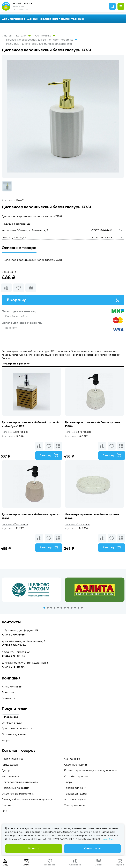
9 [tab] (72, 608)
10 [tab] (75, 608)
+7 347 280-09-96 (102, 230)
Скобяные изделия (76, 765)
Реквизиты (8, 698)
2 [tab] (48, 608)
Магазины (11, 717)
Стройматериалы (76, 776)
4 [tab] (55, 608)
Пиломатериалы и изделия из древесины (91, 770)
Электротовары (75, 805)
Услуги (6, 740)
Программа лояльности (17, 728)
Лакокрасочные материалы (20, 782)
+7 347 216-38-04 (13, 667)
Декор (6, 770)
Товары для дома (75, 794)
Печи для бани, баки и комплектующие (27, 799)
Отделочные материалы (18, 794)
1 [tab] (44, 608)
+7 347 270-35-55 (13, 635)
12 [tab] (82, 608)
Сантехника (45, 36)
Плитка (6, 805)
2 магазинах (15, 432)
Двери (68, 782)
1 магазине (77, 524)
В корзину (63, 300)
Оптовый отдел (12, 723)
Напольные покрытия (15, 788)
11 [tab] (78, 608)
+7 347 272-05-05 (102, 238)
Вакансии (8, 692)
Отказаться (92, 848)
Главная (7, 36)
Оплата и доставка (14, 734)
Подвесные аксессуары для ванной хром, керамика (42, 40)
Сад (4, 811)
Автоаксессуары (75, 799)
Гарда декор (10, 765)
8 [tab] (68, 608)
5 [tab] (58, 608)
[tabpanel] (32, 590)
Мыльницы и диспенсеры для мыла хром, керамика (39, 44)
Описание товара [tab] (19, 248)
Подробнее (108, 839)
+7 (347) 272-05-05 (23, 4)
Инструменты (10, 776)
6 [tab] (61, 608)
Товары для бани (75, 788)
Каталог (23, 36)
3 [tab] (51, 608)
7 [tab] (65, 608)
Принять (34, 848)
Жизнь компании (12, 687)
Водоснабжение (12, 759)
